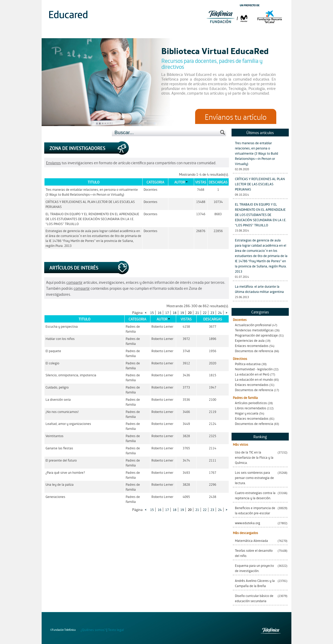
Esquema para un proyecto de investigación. (254, 568)
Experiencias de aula (250, 340)
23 (212, 313)
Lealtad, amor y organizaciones (68, 423)
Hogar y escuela (247, 413)
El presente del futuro (61, 460)
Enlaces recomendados (252, 346)
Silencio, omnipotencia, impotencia (71, 375)
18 (175, 313)
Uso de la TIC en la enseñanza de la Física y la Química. (254, 457)
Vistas (201, 182)
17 (167, 313)
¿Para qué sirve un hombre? (65, 472)
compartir (74, 282)
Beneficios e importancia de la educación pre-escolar (255, 510)
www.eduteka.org (248, 523)
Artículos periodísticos (251, 403)
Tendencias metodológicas (254, 330)
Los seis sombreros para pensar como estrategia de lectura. (254, 478)
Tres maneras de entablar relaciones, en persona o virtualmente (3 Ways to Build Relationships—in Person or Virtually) (257, 153)
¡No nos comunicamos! (62, 412)
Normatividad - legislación (254, 369)
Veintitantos (55, 436)
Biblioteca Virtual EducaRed (215, 50)
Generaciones (55, 497)
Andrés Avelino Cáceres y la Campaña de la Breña (255, 583)
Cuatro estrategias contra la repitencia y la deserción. (255, 495)
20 (190, 313)
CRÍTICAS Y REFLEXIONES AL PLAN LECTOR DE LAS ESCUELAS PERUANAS (260, 184)
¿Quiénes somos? (93, 630)
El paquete (53, 351)
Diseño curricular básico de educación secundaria (254, 598)
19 (182, 313)
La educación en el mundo (254, 379)
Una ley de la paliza (60, 484)
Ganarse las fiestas (59, 448)
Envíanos (53, 163)
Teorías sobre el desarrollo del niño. (254, 553)
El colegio (52, 363)
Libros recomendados (251, 408)
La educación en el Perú (252, 374)
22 (205, 313)
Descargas (218, 182)
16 (159, 313)
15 (152, 313)
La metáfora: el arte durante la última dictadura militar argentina (259, 289)
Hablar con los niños (60, 339)
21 (197, 313)
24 (220, 313)
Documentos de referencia (254, 351)
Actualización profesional (253, 325)
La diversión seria (58, 399)
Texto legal (116, 630)
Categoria (155, 182)
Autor (180, 182)
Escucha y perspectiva (62, 326)
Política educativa (248, 364)
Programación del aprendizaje (256, 335)
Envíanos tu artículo (236, 116)
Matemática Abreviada (251, 540)
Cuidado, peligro (57, 387)
